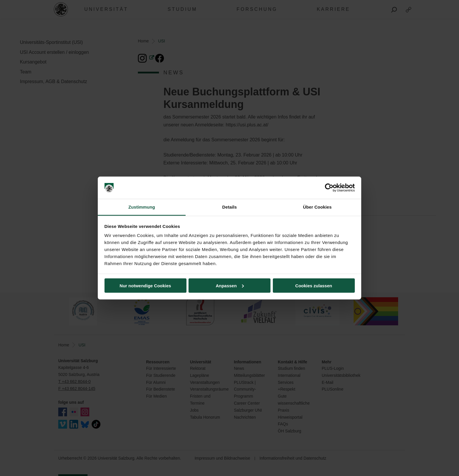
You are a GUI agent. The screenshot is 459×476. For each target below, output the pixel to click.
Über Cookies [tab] (317, 207)
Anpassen (230, 285)
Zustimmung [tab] (142, 207)
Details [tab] (229, 207)
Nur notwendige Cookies (145, 285)
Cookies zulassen (314, 285)
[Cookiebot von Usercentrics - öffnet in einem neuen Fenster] (329, 188)
